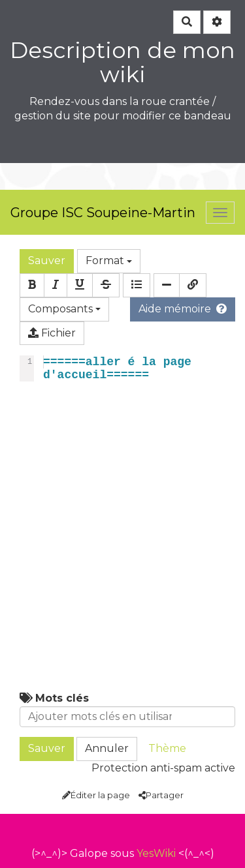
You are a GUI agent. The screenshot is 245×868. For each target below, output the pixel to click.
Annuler (107, 748)
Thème (167, 748)
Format (109, 261)
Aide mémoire (183, 309)
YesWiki (156, 853)
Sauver (47, 261)
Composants (64, 309)
